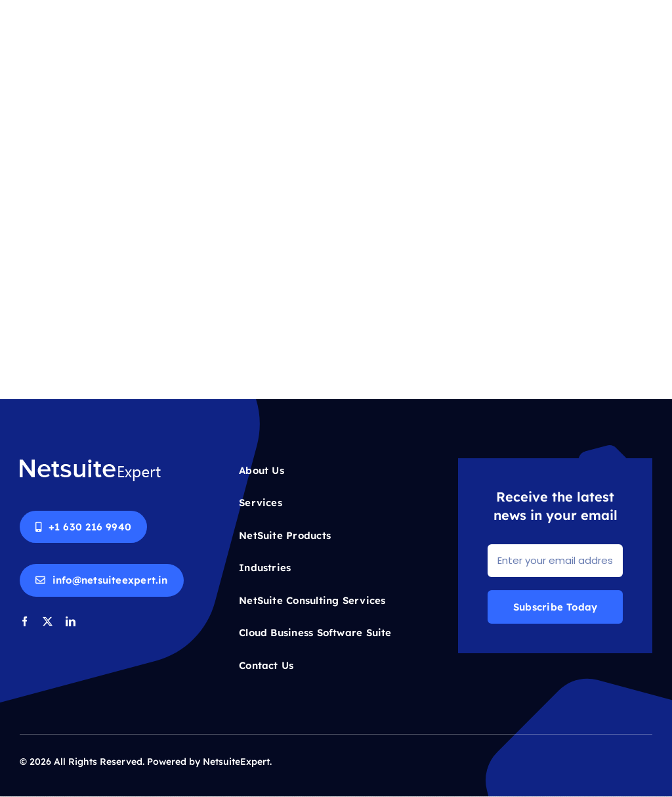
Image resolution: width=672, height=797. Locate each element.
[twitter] (48, 621)
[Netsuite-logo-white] (90, 463)
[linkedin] (71, 621)
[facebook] (25, 621)
